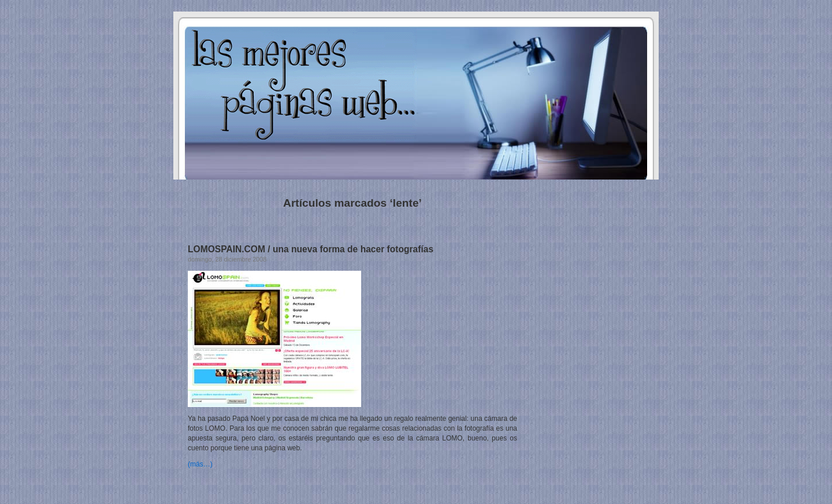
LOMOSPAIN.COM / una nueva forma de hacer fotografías (311, 249)
